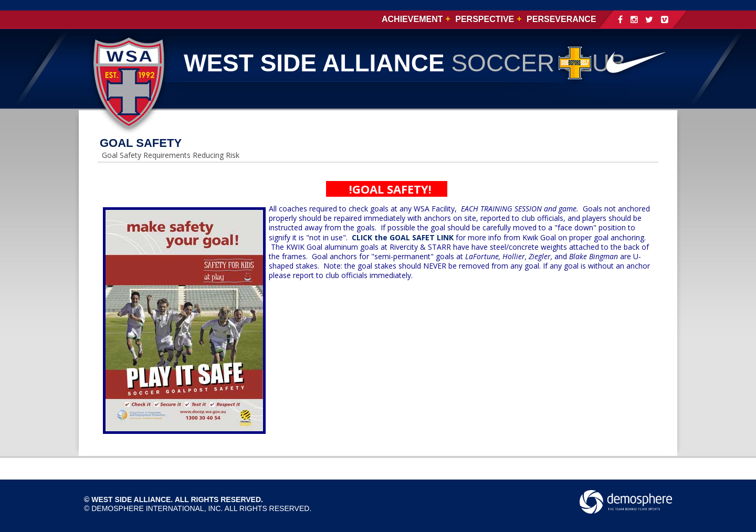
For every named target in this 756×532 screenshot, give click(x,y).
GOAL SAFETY (141, 143)
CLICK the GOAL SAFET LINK (403, 238)
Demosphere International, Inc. (157, 508)
